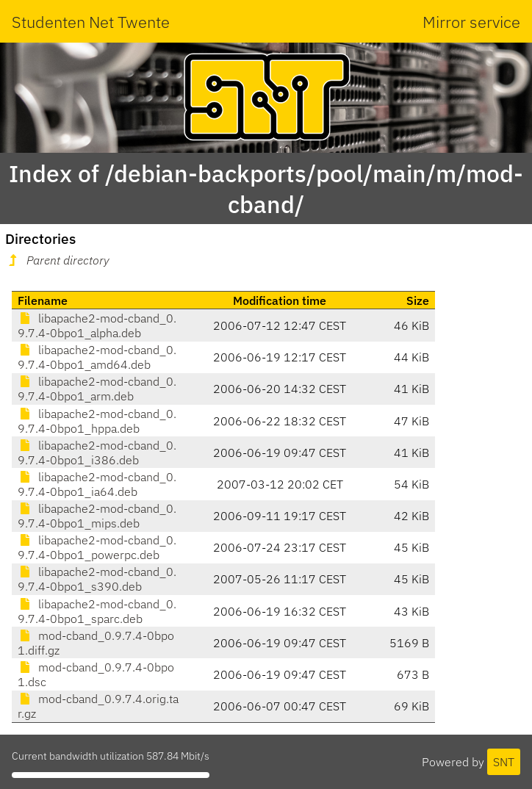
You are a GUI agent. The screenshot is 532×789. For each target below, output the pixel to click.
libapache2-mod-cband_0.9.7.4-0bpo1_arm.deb (97, 389)
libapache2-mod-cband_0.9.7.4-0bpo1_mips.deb (97, 516)
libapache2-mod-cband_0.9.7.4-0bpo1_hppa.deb (97, 421)
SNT (504, 762)
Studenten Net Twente (91, 22)
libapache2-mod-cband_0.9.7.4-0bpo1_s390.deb (97, 579)
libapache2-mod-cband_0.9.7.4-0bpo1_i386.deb (97, 453)
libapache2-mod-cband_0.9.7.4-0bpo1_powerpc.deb (97, 547)
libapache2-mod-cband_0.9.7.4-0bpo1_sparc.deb (97, 611)
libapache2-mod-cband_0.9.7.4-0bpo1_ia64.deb (97, 484)
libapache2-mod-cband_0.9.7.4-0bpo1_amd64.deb (97, 357)
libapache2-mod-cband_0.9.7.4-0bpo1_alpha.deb (97, 325)
